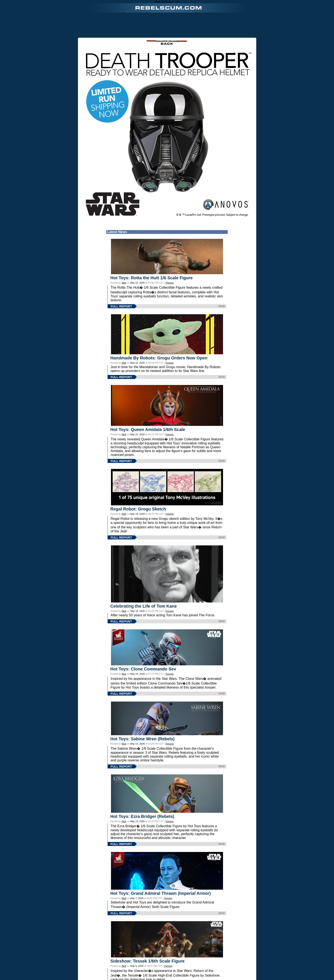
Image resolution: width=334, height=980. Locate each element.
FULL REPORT (121, 306)
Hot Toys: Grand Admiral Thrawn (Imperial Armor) (161, 893)
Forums (170, 283)
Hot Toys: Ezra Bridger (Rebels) (142, 816)
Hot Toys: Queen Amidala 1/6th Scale (148, 429)
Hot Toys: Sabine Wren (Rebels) (143, 739)
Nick (124, 283)
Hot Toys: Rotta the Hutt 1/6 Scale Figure (151, 278)
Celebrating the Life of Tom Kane (144, 606)
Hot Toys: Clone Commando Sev (143, 669)
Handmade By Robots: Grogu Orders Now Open (159, 358)
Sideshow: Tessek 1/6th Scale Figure (148, 961)
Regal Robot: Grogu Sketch (138, 509)
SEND (222, 306)
